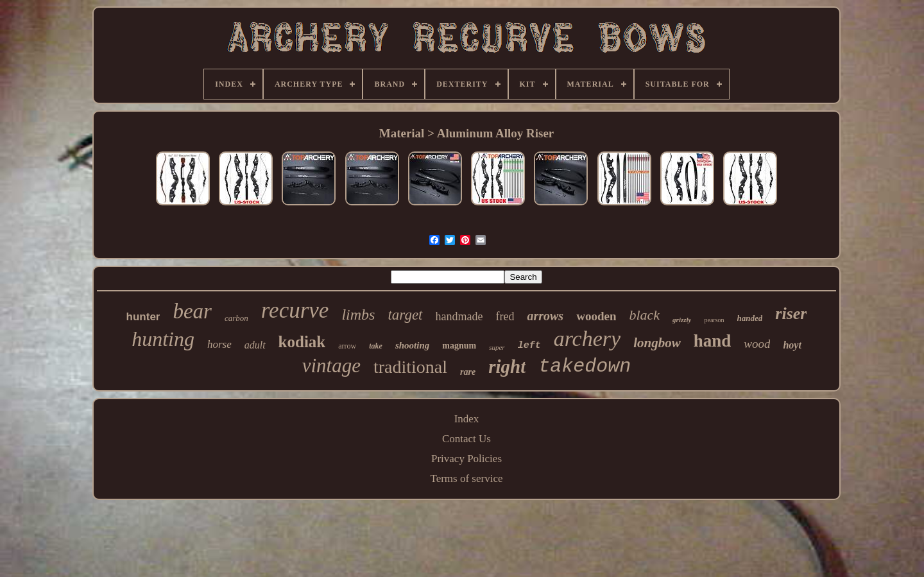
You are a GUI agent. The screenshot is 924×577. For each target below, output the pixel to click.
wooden (596, 316)
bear (192, 311)
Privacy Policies (466, 459)
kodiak (302, 342)
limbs (358, 314)
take (376, 346)
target (405, 315)
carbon (236, 318)
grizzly (682, 320)
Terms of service (466, 478)
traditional (410, 367)
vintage (331, 366)
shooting (412, 345)
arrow (347, 346)
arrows (545, 316)
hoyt (792, 345)
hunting (163, 339)
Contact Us (466, 439)
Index (467, 419)
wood (757, 344)
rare (468, 372)
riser (791, 314)
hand (713, 341)
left (529, 346)
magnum (459, 346)
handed (750, 318)
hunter (143, 317)
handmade (459, 316)
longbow (657, 343)
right (507, 366)
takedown (585, 366)
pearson (714, 320)
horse (219, 344)
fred (505, 316)
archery (587, 339)
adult (255, 345)
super (497, 347)
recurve (295, 310)
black (644, 315)
